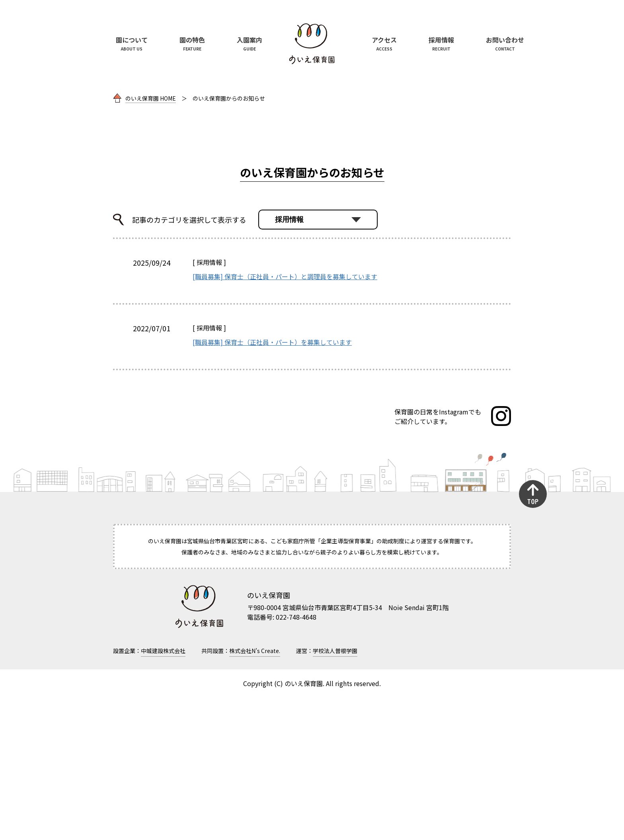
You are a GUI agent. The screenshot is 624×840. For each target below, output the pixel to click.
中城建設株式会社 (163, 793)
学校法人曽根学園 (335, 793)
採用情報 (209, 405)
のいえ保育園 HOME (151, 241)
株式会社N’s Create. (255, 793)
